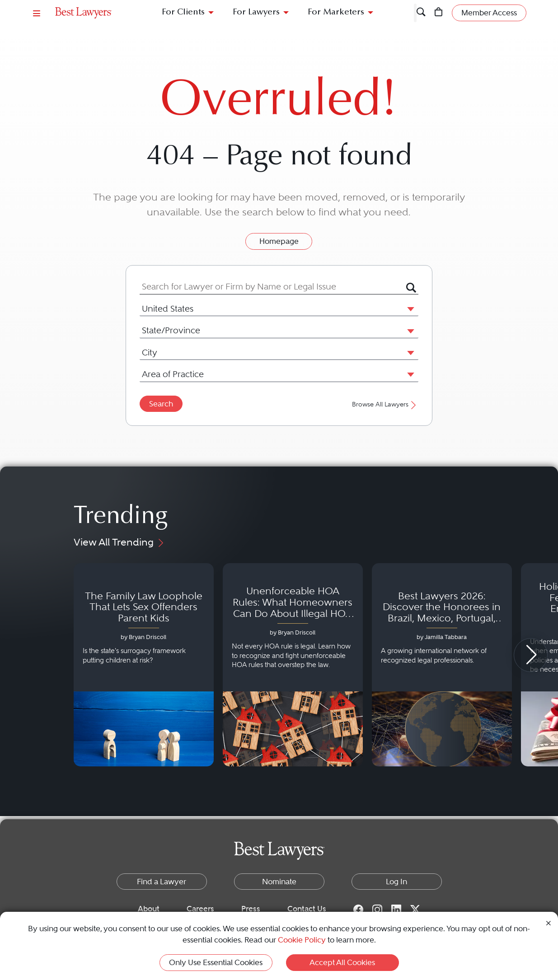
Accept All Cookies (342, 962)
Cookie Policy (302, 940)
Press (251, 909)
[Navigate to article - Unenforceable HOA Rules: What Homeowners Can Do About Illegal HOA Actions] (293, 665)
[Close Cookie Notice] (549, 922)
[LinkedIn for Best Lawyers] (396, 909)
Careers (200, 909)
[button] (409, 308)
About (149, 909)
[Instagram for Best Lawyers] (377, 909)
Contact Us (307, 909)
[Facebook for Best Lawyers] (358, 909)
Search (161, 404)
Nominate (279, 882)
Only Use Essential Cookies (216, 962)
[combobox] (273, 287)
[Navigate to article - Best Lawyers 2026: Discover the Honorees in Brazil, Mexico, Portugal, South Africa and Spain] (442, 665)
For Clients (183, 12)
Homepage (279, 241)
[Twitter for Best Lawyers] (415, 909)
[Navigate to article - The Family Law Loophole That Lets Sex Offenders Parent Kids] (144, 665)
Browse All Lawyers (385, 404)
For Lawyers (256, 12)
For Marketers (336, 12)
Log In (396, 882)
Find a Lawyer (162, 882)
